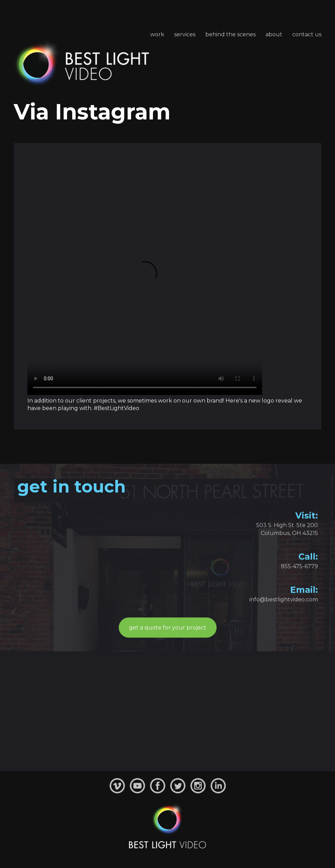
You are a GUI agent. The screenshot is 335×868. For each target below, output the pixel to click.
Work (157, 34)
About (274, 34)
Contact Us (307, 34)
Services (185, 34)
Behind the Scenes (230, 34)
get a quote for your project (168, 628)
